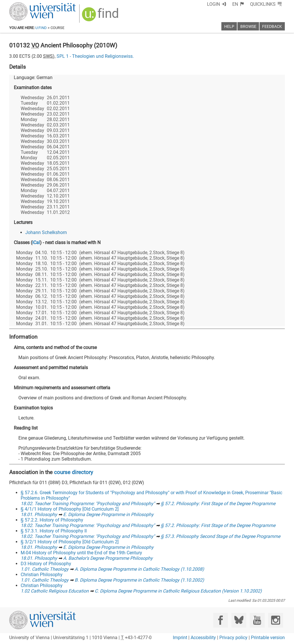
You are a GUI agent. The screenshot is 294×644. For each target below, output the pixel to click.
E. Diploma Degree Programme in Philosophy (108, 514)
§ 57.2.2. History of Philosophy (52, 520)
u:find (41, 28)
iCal (36, 243)
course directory (73, 472)
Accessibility (203, 638)
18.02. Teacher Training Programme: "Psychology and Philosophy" (88, 504)
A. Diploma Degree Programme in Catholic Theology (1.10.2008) (139, 569)
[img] (101, 16)
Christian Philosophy (42, 575)
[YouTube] (257, 620)
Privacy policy (233, 638)
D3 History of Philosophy (46, 564)
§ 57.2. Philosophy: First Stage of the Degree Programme (218, 504)
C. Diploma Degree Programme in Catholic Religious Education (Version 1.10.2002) (178, 591)
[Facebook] (221, 620)
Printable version (268, 638)
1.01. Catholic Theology (45, 569)
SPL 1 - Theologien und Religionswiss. (95, 56)
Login (213, 4)
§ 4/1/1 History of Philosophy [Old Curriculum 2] (70, 509)
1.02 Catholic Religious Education (55, 591)
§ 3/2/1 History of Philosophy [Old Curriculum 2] (70, 542)
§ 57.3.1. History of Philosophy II (54, 531)
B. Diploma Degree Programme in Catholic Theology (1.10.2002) (139, 580)
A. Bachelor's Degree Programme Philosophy (108, 558)
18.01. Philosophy (39, 514)
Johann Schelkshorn (46, 232)
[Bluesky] (239, 620)
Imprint (180, 638)
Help (229, 27)
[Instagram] (275, 620)
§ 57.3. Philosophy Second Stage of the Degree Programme (220, 536)
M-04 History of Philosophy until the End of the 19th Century (81, 553)
